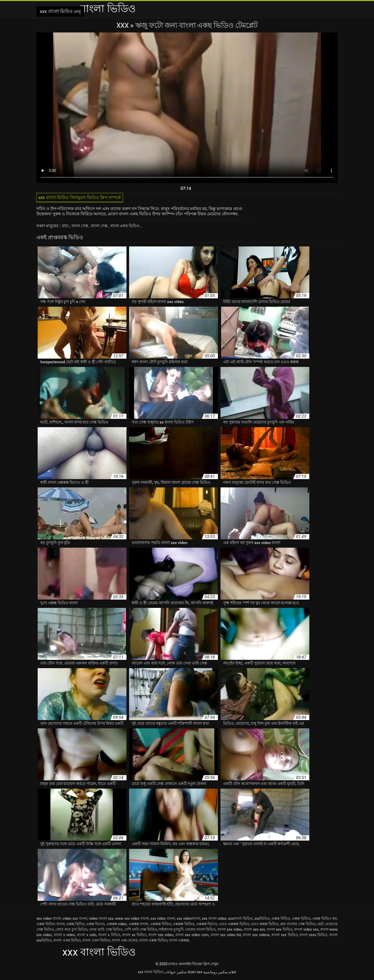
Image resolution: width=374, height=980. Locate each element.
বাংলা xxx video (161, 936)
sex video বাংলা (49, 920)
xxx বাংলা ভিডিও (151, 973)
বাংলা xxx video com (192, 936)
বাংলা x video (64, 936)
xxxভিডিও (262, 920)
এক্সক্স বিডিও (281, 920)
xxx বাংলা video (214, 920)
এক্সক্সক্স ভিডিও (183, 925)
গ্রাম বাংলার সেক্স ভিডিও (298, 925)
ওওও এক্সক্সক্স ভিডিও (234, 925)
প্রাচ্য (66, 227)
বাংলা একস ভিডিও (96, 942)
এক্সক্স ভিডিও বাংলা (51, 925)
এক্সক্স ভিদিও (75, 925)
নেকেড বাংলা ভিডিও (201, 931)
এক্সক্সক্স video (117, 925)
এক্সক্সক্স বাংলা (139, 925)
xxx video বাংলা (163, 920)
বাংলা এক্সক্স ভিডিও (153, 942)
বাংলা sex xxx (254, 931)
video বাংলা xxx (101, 920)
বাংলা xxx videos (256, 936)
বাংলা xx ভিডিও (134, 936)
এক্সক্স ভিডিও (301, 920)
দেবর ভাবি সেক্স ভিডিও (106, 931)
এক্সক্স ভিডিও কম (325, 920)
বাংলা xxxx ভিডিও (313, 936)
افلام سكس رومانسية (220, 973)
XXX (123, 25)
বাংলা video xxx (306, 931)
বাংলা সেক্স (82, 227)
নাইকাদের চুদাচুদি (171, 931)
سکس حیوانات (175, 973)
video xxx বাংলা (75, 920)
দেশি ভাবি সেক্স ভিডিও (141, 931)
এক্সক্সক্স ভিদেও (207, 925)
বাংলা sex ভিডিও (280, 931)
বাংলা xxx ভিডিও (284, 936)
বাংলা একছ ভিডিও (132, 227)
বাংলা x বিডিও (109, 936)
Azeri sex (195, 973)
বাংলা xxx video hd (226, 936)
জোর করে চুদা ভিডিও (71, 931)
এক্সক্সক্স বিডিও (161, 925)
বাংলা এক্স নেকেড (125, 942)
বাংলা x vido (87, 936)
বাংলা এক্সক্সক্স (179, 942)
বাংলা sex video (230, 931)
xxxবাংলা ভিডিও (240, 920)
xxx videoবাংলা (188, 920)
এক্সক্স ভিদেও (95, 925)
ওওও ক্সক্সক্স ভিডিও (265, 925)
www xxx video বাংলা (132, 920)
